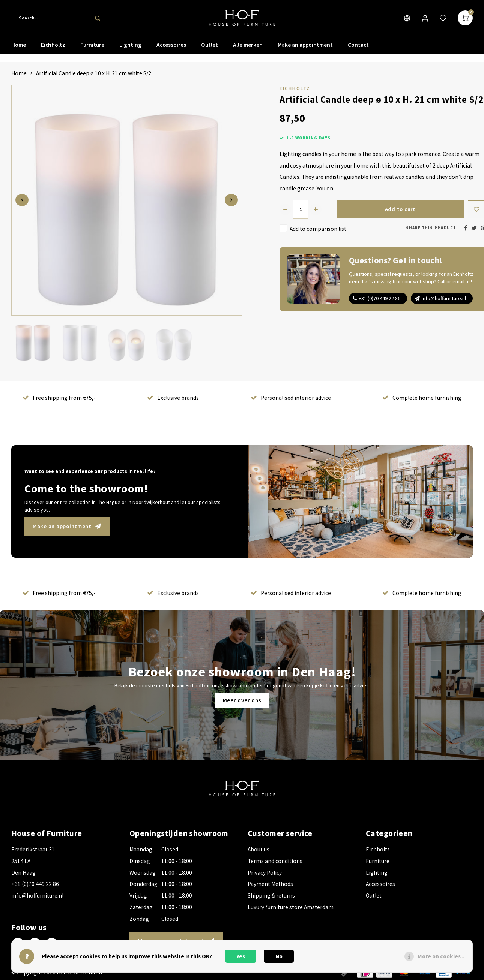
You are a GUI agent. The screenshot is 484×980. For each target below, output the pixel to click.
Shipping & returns (271, 895)
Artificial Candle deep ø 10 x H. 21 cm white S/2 (94, 73)
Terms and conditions (275, 861)
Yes (241, 956)
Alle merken (248, 47)
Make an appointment (305, 47)
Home (19, 47)
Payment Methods (270, 884)
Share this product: (432, 228)
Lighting (130, 47)
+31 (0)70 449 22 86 (380, 298)
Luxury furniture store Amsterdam (291, 907)
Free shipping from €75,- (59, 398)
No (279, 956)
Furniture (92, 47)
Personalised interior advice (291, 398)
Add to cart (400, 209)
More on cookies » (441, 956)
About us (259, 849)
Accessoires (171, 47)
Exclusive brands (173, 398)
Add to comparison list (318, 229)
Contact (358, 47)
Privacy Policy (265, 873)
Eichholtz (53, 47)
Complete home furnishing (422, 398)
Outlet (210, 47)
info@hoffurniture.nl (444, 298)
